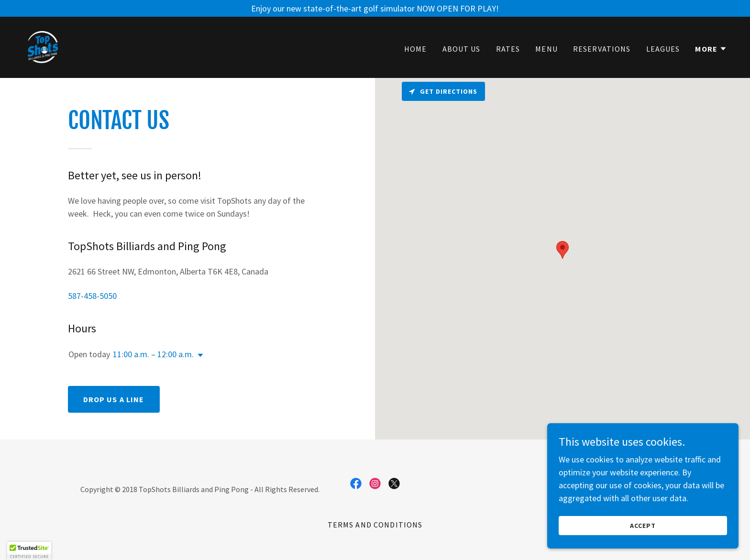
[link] (42, 46)
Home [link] (416, 49)
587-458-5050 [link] (92, 296)
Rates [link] (508, 49)
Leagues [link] (663, 49)
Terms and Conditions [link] (375, 525)
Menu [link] (546, 49)
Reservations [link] (602, 49)
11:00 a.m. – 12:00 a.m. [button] (153, 354)
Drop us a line (114, 399)
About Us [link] (462, 49)
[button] (711, 49)
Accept (643, 526)
